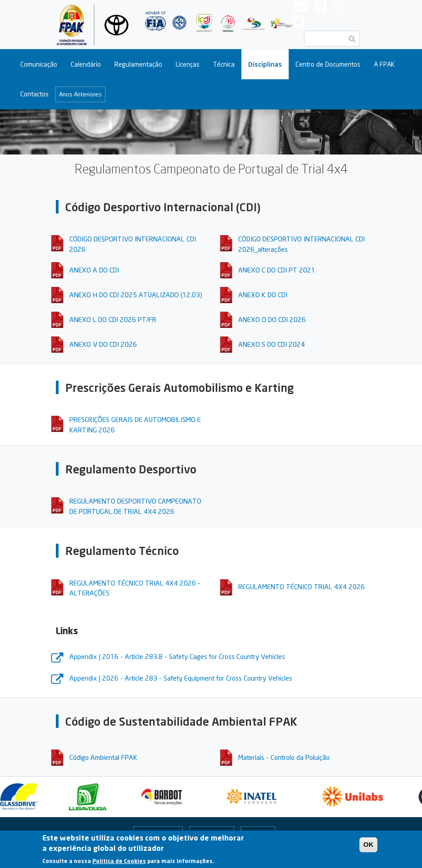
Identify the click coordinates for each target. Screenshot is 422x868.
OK (369, 847)
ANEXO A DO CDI (94, 270)
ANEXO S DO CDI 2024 (272, 344)
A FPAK (384, 64)
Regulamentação (138, 64)
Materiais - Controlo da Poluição (284, 757)
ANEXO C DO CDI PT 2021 (277, 270)
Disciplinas (265, 64)
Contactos (34, 94)
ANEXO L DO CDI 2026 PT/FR (113, 319)
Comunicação (39, 64)
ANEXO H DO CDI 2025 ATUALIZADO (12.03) (136, 295)
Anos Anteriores (80, 94)
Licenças (188, 64)
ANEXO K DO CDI (263, 295)
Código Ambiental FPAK (103, 757)
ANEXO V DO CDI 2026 (103, 344)
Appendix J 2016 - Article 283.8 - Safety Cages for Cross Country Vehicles (177, 656)
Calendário (86, 64)
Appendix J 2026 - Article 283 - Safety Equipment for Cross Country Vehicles (181, 678)
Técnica (224, 64)
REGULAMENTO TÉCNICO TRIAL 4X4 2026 (302, 586)
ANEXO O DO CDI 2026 (272, 319)
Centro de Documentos (328, 64)
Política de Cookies (119, 863)
